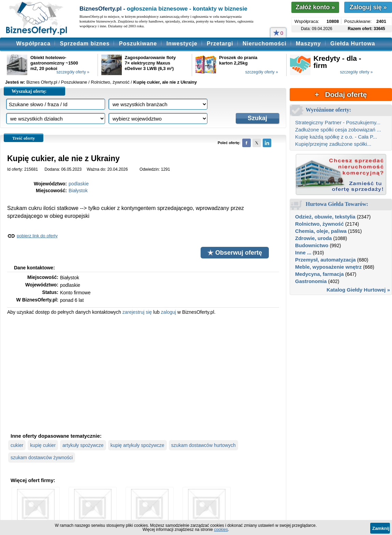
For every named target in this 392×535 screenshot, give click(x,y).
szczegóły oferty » (73, 72)
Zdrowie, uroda (314, 238)
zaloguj (169, 312)
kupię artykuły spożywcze (137, 445)
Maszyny (308, 44)
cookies (221, 530)
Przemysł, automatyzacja (325, 260)
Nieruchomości (265, 44)
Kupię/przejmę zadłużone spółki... (333, 144)
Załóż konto (315, 7)
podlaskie (79, 184)
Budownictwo (312, 245)
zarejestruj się (137, 312)
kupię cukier (43, 445)
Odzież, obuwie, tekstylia (325, 217)
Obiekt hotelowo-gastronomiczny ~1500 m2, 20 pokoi (54, 63)
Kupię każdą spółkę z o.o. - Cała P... (336, 137)
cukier (17, 445)
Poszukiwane (138, 44)
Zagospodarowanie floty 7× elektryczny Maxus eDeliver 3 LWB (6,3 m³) (150, 63)
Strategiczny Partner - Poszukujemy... (338, 122)
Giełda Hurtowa (353, 44)
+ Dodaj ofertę (341, 94)
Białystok (78, 191)
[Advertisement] (143, 373)
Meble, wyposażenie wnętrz (328, 267)
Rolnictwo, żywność (320, 224)
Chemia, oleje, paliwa (321, 231)
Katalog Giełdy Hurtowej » (358, 290)
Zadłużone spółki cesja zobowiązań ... (338, 130)
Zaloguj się (368, 7)
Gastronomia (311, 281)
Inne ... (303, 252)
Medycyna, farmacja (320, 274)
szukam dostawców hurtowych (204, 445)
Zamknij (381, 528)
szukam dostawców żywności (42, 457)
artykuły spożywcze (83, 445)
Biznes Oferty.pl (42, 82)
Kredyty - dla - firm (337, 62)
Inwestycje (182, 44)
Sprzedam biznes (85, 44)
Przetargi (220, 44)
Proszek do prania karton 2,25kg (238, 60)
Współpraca (33, 44)
